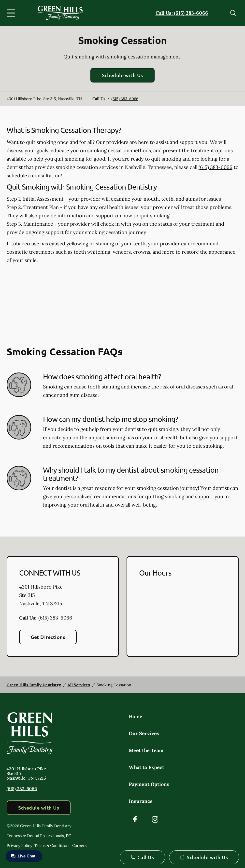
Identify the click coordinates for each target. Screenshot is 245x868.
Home (136, 716)
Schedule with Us (122, 75)
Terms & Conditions (52, 845)
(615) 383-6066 (125, 99)
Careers (79, 845)
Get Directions (48, 637)
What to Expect (146, 767)
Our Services (144, 733)
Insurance (141, 801)
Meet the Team (146, 750)
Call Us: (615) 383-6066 (182, 13)
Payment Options (149, 784)
